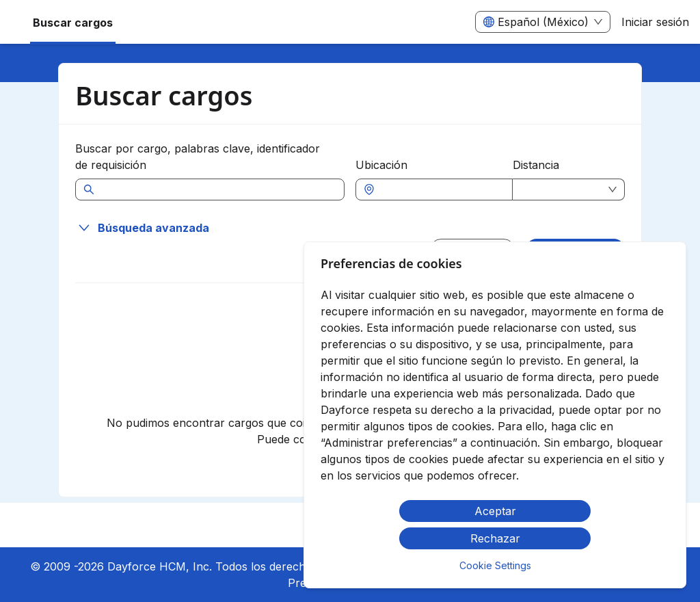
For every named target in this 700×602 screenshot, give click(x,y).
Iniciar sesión (655, 22)
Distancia (536, 165)
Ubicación (381, 165)
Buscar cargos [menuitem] (73, 23)
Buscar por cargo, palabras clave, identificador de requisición (198, 157)
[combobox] (441, 189)
